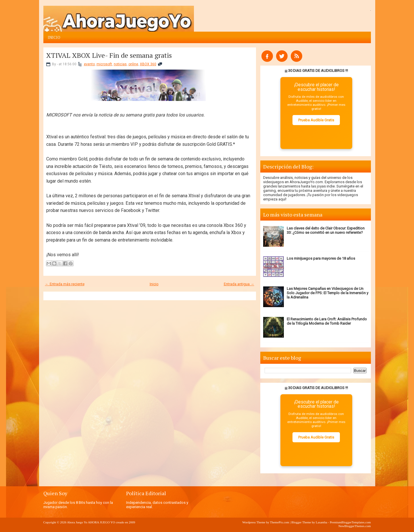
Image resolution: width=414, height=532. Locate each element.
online (133, 64)
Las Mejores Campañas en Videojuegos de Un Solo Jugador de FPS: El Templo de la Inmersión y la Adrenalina (328, 293)
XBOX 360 (148, 64)
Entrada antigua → (239, 284)
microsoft (104, 64)
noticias (120, 64)
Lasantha (321, 522)
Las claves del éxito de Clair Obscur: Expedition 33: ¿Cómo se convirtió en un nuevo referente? (326, 230)
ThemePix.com (279, 522)
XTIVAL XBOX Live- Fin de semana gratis (109, 55)
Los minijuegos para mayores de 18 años (321, 258)
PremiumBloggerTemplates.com (350, 522)
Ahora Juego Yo (77, 522)
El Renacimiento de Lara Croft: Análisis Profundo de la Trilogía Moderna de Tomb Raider (327, 321)
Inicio (54, 37)
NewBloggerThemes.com (355, 526)
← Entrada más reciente (65, 284)
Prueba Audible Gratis (316, 120)
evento (89, 64)
